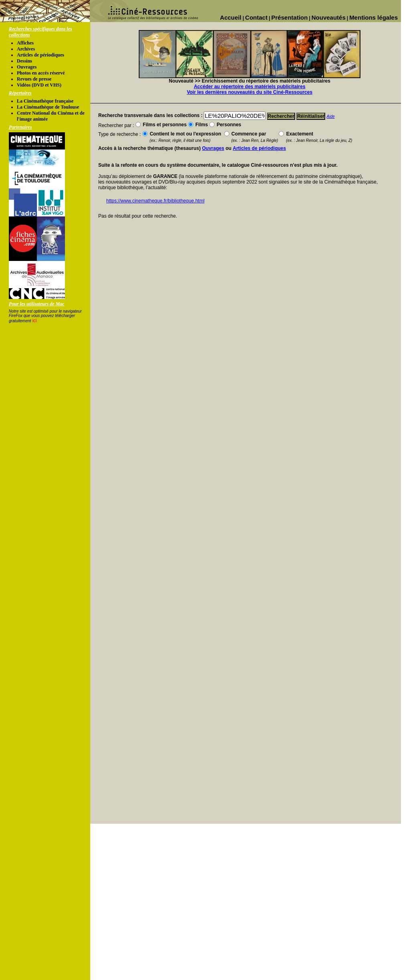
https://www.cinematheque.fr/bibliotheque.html (155, 201)
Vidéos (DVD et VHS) (39, 85)
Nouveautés (329, 17)
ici (34, 321)
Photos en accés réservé (41, 73)
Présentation (290, 17)
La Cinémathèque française (45, 101)
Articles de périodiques (40, 55)
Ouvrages (27, 67)
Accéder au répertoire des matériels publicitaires (249, 87)
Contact (256, 17)
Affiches (25, 43)
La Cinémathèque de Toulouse (48, 107)
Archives (26, 49)
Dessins (24, 61)
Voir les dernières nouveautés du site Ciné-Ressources (250, 92)
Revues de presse (34, 79)
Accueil (231, 17)
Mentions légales (374, 17)
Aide (331, 116)
